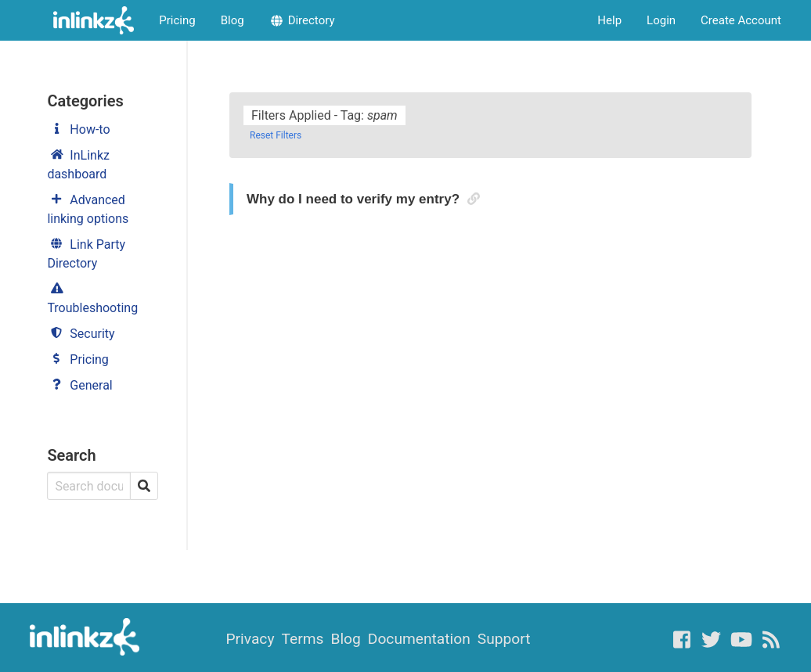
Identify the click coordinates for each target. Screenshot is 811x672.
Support (504, 639)
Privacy (250, 639)
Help (609, 20)
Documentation (419, 639)
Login (661, 20)
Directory (302, 20)
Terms (303, 639)
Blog (232, 20)
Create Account (741, 20)
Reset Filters (276, 135)
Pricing (177, 20)
